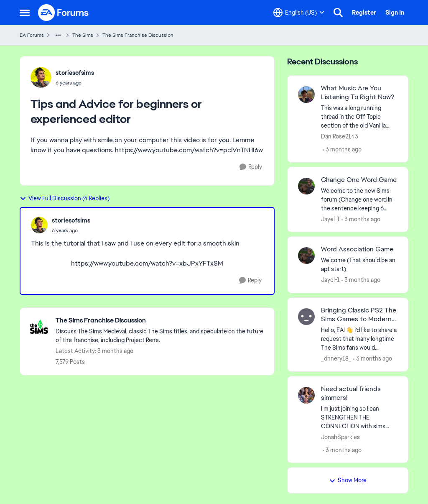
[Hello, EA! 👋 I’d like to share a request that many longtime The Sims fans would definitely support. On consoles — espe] (359, 339)
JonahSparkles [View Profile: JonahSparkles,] (340, 437)
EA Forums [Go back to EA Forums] (32, 35)
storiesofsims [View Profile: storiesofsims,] (75, 73)
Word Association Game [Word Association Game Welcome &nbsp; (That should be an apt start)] (357, 249)
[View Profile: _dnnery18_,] (306, 317)
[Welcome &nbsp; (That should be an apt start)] (359, 265)
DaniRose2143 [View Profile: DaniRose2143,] (340, 136)
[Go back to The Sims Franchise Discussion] (161, 321)
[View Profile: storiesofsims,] (41, 77)
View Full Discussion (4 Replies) (65, 198)
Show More (348, 480)
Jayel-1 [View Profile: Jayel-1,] (330, 219)
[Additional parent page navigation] (58, 35)
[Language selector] (299, 13)
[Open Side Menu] (25, 13)
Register (364, 13)
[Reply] (251, 167)
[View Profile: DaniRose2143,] (306, 95)
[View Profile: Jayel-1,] (306, 186)
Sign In (395, 13)
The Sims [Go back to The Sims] (83, 35)
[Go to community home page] (64, 13)
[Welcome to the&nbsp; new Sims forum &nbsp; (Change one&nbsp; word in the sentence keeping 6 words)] (359, 199)
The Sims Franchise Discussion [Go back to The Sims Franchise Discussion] (138, 35)
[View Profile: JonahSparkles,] (306, 395)
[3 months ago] (342, 150)
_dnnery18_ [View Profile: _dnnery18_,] (336, 358)
